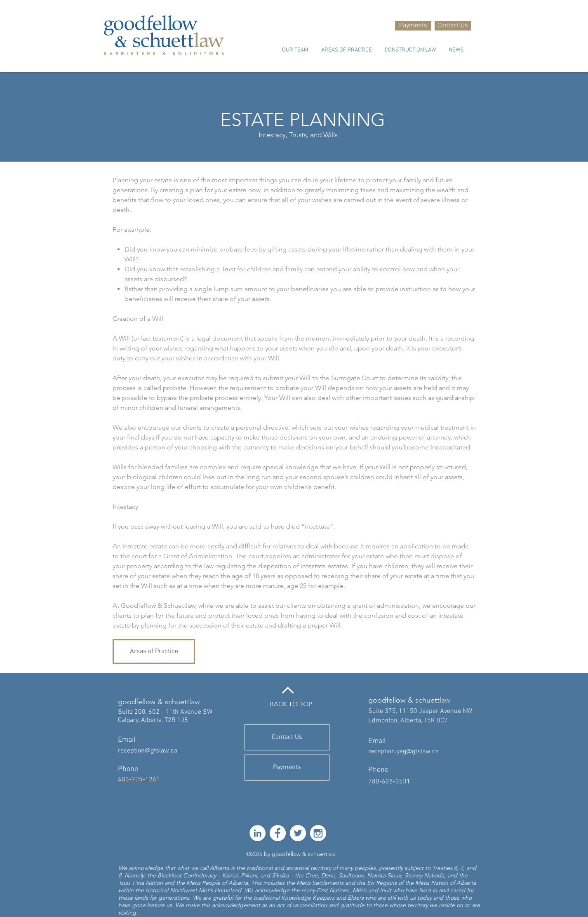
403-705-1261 (139, 780)
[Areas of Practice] (154, 651)
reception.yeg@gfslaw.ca (403, 752)
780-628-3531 (389, 782)
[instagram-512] (318, 833)
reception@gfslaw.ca (148, 751)
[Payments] (413, 26)
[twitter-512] (298, 833)
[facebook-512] (278, 833)
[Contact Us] (453, 26)
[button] (295, 50)
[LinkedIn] (258, 833)
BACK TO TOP (291, 704)
